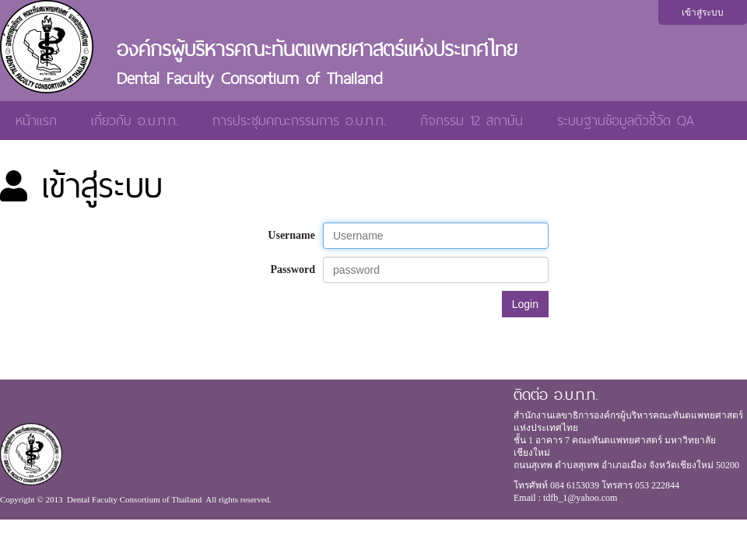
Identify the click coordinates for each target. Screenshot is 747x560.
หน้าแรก (36, 120)
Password (293, 269)
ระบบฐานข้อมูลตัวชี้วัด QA (626, 120)
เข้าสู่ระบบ (703, 12)
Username (291, 235)
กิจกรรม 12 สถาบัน (472, 120)
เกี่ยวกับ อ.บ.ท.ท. (135, 120)
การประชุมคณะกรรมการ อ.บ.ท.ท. (299, 120)
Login (525, 304)
